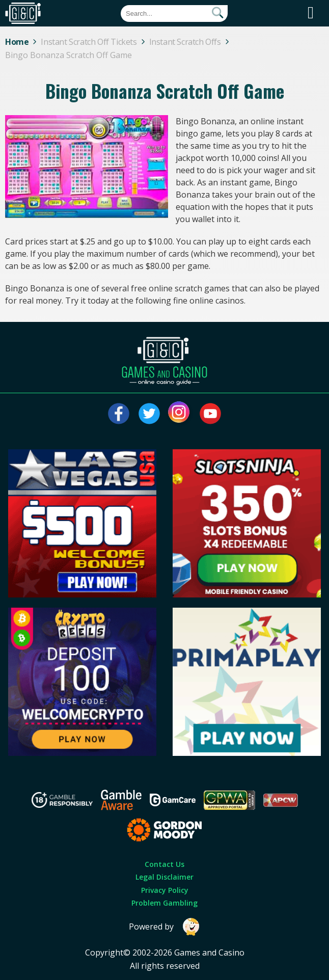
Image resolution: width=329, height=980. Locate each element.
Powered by (164, 927)
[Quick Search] (174, 13)
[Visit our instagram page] (180, 414)
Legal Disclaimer (164, 877)
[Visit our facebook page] (119, 414)
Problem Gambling (164, 903)
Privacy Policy (165, 890)
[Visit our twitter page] (149, 414)
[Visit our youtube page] (210, 414)
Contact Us (164, 864)
